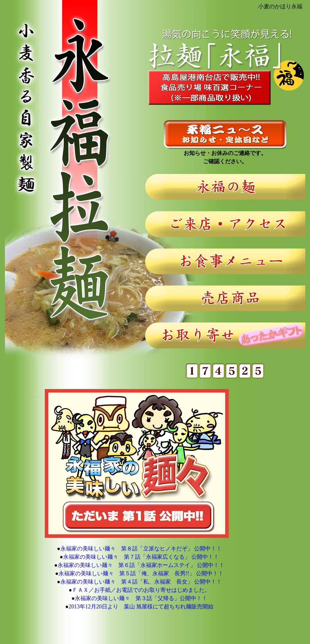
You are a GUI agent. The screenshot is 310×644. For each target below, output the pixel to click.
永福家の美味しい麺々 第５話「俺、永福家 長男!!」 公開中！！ (141, 573)
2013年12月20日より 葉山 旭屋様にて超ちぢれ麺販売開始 (141, 607)
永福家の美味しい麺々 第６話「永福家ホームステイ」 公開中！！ (141, 565)
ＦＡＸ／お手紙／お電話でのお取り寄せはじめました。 (141, 590)
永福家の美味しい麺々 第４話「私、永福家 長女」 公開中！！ (141, 582)
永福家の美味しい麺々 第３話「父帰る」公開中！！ (141, 598)
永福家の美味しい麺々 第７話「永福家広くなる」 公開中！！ (141, 557)
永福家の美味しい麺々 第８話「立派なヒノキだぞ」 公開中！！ (141, 549)
